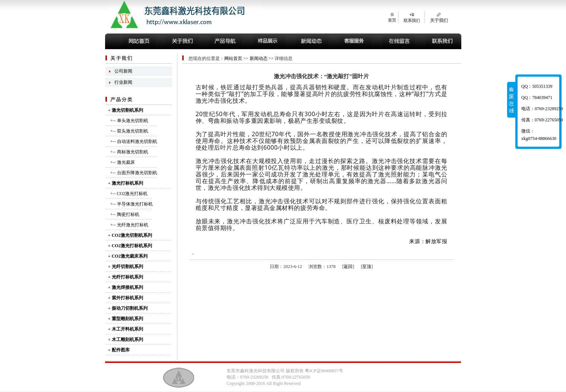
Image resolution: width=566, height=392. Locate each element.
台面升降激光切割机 (137, 173)
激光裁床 (126, 162)
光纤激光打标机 (133, 225)
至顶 (367, 267)
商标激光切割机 (133, 152)
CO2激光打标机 (132, 194)
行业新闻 (123, 82)
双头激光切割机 (133, 131)
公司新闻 (123, 71)
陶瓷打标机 (128, 214)
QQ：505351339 (537, 86)
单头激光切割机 (133, 121)
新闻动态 (259, 58)
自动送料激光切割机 (137, 141)
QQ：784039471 (537, 98)
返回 (348, 267)
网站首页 (233, 58)
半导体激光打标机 (135, 204)
